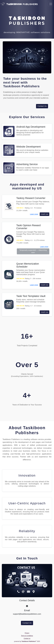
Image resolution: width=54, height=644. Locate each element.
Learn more (34, 214)
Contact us (27, 638)
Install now (45, 214)
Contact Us (42, 106)
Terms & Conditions (27, 636)
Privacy (27, 633)
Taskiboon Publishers (21, 86)
